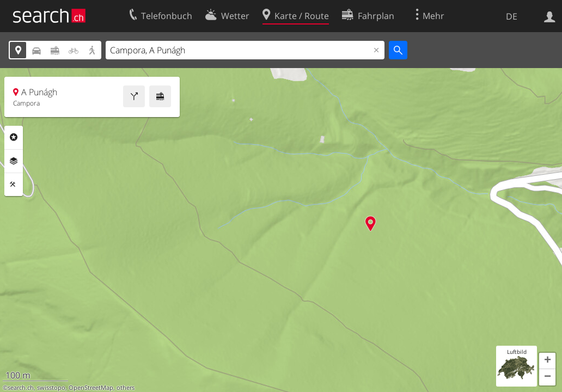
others (126, 388)
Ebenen (14, 161)
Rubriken (14, 137)
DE (512, 16)
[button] (547, 361)
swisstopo (51, 388)
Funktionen (14, 185)
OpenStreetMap (91, 388)
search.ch (21, 388)
